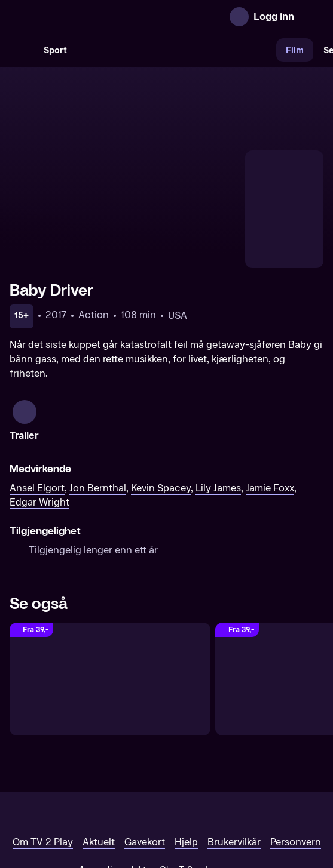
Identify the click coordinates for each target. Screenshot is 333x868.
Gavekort (145, 767)
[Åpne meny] (311, 17)
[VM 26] (176, 50)
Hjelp (186, 767)
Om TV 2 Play (43, 767)
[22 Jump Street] (110, 604)
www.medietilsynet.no (239, 808)
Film (295, 50)
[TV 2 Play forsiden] (99, 17)
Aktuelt (99, 767)
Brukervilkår (234, 767)
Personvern (296, 767)
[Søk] (22, 50)
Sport (55, 50)
